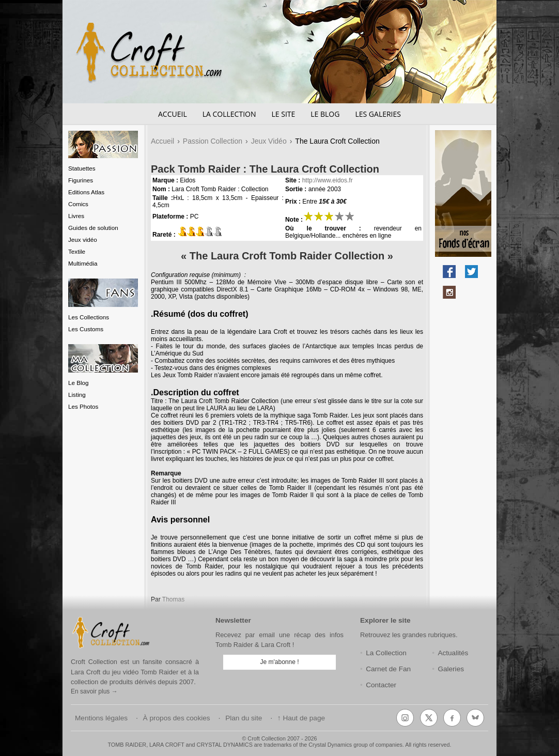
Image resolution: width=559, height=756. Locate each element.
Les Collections (89, 317)
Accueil (173, 114)
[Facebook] (452, 718)
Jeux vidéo (83, 240)
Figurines (81, 180)
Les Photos (83, 406)
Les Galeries (378, 114)
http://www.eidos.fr (328, 180)
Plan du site (244, 718)
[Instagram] (405, 718)
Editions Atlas (86, 192)
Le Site (283, 114)
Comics (78, 204)
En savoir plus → (94, 691)
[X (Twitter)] (429, 718)
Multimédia (83, 263)
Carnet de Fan (388, 669)
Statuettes (82, 168)
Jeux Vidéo (269, 141)
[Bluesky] (475, 718)
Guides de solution (93, 228)
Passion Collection (213, 141)
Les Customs (86, 329)
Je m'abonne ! (279, 662)
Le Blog (325, 114)
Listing (77, 395)
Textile (77, 251)
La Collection (229, 114)
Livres (76, 216)
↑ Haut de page (301, 718)
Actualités (453, 653)
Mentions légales (101, 718)
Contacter (381, 685)
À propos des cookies (177, 718)
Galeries (451, 669)
